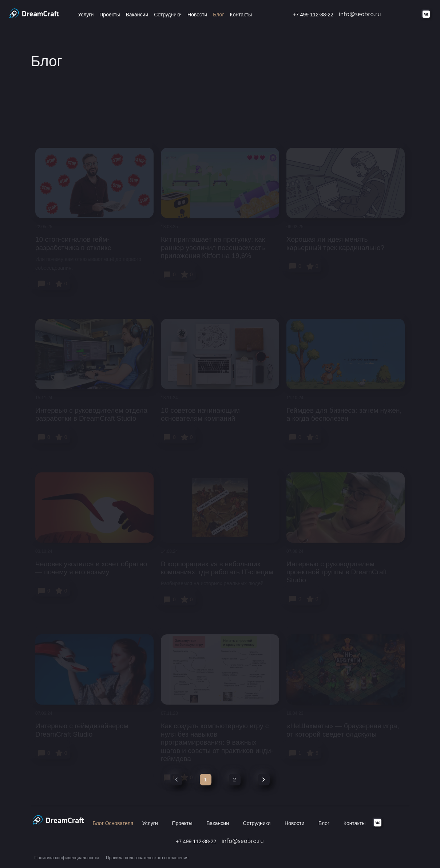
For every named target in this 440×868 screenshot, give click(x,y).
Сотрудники (168, 15)
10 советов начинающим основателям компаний (200, 414)
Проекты (110, 15)
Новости (197, 15)
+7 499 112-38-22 (313, 15)
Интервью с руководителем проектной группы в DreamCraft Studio (337, 572)
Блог (218, 15)
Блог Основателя (113, 823)
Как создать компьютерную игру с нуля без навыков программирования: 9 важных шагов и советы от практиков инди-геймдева (217, 742)
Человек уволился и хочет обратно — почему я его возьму (91, 568)
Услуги (86, 15)
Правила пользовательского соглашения (147, 858)
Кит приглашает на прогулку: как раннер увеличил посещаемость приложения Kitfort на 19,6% (213, 247)
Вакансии (137, 15)
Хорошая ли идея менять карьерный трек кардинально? (335, 243)
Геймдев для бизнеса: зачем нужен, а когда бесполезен (344, 414)
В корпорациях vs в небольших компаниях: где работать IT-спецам (217, 568)
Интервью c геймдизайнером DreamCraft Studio (82, 730)
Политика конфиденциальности (67, 858)
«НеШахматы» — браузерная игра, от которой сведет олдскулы (343, 730)
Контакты (241, 15)
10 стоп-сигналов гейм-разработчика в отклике (73, 243)
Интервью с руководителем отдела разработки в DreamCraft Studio (91, 414)
